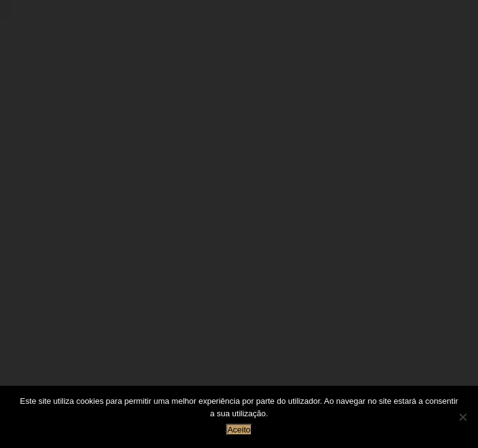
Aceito (239, 430)
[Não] (462, 417)
